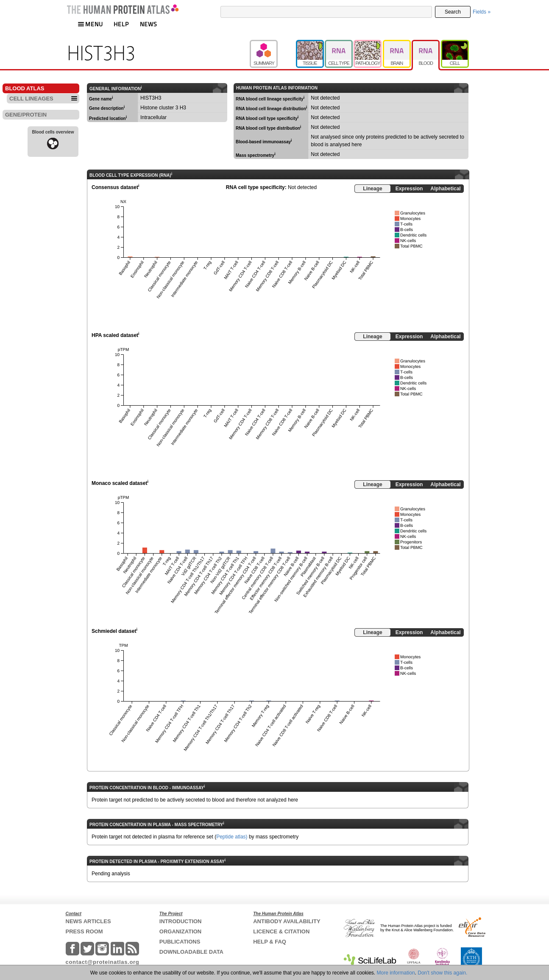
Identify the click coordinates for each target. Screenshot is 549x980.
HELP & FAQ (270, 942)
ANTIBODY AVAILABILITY (287, 921)
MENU (90, 24)
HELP (121, 24)
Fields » (482, 12)
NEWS (149, 24)
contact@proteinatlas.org (103, 962)
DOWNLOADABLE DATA (191, 952)
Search (453, 12)
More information (396, 973)
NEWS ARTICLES (88, 921)
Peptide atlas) (232, 837)
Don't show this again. (442, 973)
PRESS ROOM (84, 931)
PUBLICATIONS (180, 942)
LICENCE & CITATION (281, 931)
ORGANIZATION (180, 931)
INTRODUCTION (181, 921)
